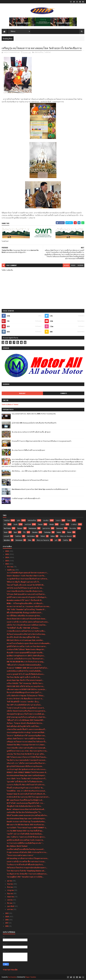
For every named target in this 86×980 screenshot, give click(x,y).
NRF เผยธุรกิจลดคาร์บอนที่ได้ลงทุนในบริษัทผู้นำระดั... (25, 800)
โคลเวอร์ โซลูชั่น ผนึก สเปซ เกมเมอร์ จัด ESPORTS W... (26, 585)
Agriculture (7, 540)
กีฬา (5, 524)
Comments (64, 393)
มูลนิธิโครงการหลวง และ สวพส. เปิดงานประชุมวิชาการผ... (27, 751)
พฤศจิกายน (11, 570)
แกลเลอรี (6, 536)
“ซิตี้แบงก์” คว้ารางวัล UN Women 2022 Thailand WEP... (26, 720)
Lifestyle (52, 524)
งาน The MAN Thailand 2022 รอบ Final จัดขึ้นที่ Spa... (25, 831)
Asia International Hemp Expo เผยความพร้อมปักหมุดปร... (26, 775)
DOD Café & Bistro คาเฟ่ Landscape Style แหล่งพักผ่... (25, 640)
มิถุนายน (10, 893)
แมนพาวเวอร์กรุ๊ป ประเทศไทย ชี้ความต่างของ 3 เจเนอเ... (26, 861)
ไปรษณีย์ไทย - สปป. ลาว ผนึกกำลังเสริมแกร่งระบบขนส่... (26, 791)
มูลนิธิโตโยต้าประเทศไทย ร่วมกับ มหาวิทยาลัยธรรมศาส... (27, 646)
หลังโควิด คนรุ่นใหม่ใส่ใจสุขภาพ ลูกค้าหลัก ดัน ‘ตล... (25, 588)
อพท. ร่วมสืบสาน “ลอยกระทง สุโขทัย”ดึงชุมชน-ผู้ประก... (26, 837)
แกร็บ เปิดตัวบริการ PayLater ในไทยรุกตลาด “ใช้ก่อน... (26, 695)
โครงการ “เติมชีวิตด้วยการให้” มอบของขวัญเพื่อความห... (26, 735)
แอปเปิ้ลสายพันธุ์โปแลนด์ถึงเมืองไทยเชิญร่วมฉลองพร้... (26, 849)
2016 (7, 926)
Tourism (40, 524)
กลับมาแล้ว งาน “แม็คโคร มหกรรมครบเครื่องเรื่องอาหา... (26, 763)
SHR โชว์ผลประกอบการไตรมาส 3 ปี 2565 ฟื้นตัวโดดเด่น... (27, 757)
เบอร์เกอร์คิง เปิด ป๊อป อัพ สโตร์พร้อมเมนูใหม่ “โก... (24, 812)
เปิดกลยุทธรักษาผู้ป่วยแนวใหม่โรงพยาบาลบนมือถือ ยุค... (26, 714)
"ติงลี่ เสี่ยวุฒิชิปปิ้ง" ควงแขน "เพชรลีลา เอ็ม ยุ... (23, 702)
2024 (7, 557)
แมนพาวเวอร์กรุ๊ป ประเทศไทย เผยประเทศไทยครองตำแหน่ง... (28, 622)
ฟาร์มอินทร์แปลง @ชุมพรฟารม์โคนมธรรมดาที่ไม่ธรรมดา (30, 480)
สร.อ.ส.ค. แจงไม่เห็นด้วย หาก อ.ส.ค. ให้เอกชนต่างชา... (26, 659)
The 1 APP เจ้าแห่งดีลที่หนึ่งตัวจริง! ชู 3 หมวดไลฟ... (24, 705)
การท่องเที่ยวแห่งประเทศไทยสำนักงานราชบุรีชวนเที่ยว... (26, 631)
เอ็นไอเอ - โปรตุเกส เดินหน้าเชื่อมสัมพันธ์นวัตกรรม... (25, 723)
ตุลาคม (10, 881)
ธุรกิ (56, 540)
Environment (19, 540)
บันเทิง (16, 524)
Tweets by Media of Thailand (10, 404)
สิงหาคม (10, 887)
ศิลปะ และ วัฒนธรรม (43, 540)
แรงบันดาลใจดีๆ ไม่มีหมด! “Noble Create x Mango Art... (26, 649)
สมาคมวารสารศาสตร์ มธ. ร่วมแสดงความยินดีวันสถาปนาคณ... (29, 606)
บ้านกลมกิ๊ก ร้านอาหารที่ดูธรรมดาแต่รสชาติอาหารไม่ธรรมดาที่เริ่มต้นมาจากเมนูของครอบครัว (42, 441)
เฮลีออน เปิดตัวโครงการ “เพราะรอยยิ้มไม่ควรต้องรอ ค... (26, 738)
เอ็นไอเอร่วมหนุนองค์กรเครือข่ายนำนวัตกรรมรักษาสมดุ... (26, 634)
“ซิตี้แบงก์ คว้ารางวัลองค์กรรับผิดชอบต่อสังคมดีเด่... (24, 665)
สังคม (69, 520)
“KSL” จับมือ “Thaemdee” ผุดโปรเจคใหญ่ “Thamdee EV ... (26, 609)
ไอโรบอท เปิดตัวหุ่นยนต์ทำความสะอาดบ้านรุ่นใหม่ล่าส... (26, 594)
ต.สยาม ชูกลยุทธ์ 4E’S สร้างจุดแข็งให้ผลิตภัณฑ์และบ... (26, 674)
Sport (15, 532)
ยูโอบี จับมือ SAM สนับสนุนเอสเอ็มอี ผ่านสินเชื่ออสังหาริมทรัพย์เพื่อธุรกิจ (34, 423)
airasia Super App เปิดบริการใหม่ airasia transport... (25, 680)
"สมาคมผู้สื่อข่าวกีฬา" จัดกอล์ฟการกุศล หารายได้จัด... (25, 877)
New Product (7, 528)
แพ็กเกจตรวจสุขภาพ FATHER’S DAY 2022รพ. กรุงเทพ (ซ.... (27, 689)
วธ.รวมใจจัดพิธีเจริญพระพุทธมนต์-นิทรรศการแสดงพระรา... (27, 573)
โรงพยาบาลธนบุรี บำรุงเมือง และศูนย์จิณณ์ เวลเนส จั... (26, 708)
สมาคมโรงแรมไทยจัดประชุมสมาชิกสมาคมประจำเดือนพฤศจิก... (29, 643)
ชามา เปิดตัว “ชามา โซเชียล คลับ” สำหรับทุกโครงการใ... (27, 778)
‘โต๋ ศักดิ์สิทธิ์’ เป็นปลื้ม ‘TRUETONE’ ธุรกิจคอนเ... (23, 628)
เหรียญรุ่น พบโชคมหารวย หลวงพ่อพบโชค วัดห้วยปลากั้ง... (27, 742)
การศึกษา (74, 524)
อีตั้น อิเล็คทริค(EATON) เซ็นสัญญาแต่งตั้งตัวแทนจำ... (25, 612)
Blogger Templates (31, 977)
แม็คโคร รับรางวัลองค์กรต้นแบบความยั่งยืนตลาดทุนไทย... (27, 625)
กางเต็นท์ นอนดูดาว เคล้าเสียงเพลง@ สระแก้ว (26, 498)
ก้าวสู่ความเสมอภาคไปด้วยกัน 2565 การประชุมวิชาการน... (27, 852)
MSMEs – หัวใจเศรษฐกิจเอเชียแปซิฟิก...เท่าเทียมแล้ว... (25, 603)
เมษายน (10, 900)
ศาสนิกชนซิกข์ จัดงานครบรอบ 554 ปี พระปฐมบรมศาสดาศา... (28, 797)
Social (6, 532)
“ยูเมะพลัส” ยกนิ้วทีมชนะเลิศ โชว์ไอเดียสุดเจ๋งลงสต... (25, 781)
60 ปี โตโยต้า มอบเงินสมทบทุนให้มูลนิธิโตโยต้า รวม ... (26, 803)
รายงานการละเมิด (10, 969)
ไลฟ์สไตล (18, 536)
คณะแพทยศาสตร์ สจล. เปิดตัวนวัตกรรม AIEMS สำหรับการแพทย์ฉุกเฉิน (34, 414)
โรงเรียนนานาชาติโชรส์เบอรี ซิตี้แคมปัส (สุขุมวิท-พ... (25, 864)
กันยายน (10, 884)
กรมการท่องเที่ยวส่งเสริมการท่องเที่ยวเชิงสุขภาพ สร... (25, 591)
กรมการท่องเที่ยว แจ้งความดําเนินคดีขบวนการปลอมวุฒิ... (27, 748)
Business (20, 528)
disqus (73, 265)
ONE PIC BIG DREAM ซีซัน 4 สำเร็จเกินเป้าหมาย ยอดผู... (26, 662)
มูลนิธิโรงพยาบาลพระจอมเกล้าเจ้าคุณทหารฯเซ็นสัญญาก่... (27, 597)
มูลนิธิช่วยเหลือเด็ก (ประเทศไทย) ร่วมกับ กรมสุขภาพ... (25, 840)
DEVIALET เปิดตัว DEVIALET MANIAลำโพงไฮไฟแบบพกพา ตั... (27, 772)
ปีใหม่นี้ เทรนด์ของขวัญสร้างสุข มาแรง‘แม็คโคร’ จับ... (25, 788)
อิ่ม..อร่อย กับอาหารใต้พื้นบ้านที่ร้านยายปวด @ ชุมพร (28, 450)
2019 (7, 920)
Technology (47, 532)
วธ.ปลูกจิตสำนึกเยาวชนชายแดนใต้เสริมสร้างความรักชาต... (27, 579)
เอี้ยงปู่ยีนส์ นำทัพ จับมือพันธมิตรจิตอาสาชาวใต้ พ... (24, 806)
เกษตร (63, 524)
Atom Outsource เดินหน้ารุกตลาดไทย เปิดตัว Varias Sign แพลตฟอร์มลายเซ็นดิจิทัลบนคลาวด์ (40, 489)
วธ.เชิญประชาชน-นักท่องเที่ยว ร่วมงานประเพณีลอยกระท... (27, 874)
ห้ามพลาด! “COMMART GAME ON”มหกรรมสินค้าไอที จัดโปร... (27, 668)
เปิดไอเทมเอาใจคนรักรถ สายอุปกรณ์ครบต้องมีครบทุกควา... (27, 867)
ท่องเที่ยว (46, 520)
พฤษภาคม (11, 897)
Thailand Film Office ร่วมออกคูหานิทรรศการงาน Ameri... (26, 745)
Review (69, 532)
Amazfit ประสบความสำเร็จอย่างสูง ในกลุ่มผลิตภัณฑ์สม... (26, 821)
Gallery (53, 536)
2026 (7, 551)
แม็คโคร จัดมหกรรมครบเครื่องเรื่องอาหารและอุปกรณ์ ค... (26, 711)
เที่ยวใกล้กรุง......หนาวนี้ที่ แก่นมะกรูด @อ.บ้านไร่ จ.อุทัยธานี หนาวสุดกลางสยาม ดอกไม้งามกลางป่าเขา (44, 471)
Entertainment (32, 528)
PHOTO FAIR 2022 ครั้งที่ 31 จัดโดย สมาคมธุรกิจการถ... (26, 686)
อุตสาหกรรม (46, 528)
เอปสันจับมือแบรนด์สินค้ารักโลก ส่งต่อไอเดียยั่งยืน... (24, 671)
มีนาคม (10, 903)
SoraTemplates (12, 977)
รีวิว (25, 532)
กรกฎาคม (11, 890)
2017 (7, 923)
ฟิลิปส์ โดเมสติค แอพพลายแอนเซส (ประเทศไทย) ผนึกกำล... (27, 815)
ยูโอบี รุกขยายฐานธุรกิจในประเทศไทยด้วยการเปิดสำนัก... (27, 717)
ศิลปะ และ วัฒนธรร (66, 536)
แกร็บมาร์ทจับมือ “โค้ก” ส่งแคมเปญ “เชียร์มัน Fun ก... (25, 683)
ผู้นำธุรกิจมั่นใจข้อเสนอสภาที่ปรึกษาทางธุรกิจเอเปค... (25, 766)
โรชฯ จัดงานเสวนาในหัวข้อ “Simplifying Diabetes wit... (26, 871)
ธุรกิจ (19, 520)
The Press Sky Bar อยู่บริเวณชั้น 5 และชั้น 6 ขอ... (24, 677)
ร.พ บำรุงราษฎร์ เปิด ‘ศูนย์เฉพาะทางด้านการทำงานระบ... (27, 769)
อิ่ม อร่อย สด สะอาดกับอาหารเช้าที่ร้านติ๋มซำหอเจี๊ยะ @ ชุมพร (31, 432)
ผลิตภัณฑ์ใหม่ (39, 52)
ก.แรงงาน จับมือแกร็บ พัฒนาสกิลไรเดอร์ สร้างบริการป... (26, 785)
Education (35, 532)
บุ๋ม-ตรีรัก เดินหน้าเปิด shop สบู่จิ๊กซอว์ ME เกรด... (24, 637)
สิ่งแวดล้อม (73, 528)
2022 (7, 564)
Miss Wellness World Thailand (17, 846)
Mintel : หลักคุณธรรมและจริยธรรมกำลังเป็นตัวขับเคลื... (26, 809)
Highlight (22, 393)
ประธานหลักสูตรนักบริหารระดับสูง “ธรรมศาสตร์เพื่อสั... (26, 732)
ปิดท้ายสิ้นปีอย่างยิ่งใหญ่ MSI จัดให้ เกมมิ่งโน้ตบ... (23, 726)
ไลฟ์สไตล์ (47, 52)
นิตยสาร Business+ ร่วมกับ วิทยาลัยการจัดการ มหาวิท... (26, 576)
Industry (59, 532)
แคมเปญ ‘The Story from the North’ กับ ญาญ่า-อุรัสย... (26, 754)
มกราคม (10, 909)
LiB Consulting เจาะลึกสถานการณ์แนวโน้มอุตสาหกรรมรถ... (28, 858)
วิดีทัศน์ (43, 536)
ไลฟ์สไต (66, 540)
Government (60, 528)
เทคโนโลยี (28, 524)
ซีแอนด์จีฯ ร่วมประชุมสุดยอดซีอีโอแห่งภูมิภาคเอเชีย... (25, 652)
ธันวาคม (10, 567)
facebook (80, 265)
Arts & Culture (31, 536)
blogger (66, 265)
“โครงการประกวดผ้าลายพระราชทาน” (20, 855)
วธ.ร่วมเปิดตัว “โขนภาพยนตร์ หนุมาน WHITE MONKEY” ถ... (27, 828)
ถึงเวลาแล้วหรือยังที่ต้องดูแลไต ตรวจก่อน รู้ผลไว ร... (25, 692)
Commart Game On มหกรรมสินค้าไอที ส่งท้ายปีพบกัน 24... (26, 794)
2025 (7, 554)
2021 (7, 913)
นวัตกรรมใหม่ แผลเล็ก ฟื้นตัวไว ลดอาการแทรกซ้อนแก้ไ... (26, 729)
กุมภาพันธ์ (11, 906)
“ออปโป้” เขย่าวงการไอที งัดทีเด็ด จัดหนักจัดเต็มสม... (25, 834)
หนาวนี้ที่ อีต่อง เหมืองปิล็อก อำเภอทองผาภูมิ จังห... (24, 616)
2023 (7, 561)
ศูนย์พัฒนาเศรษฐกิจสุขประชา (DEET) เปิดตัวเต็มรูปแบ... (26, 655)
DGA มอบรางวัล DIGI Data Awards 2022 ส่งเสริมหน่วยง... (26, 824)
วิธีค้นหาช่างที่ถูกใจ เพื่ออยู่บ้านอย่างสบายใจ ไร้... (23, 582)
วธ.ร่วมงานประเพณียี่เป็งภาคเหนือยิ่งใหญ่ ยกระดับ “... (25, 843)
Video (30, 540)
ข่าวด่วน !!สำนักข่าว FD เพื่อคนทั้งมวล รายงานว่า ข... (25, 698)
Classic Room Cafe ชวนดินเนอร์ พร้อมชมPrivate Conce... (27, 619)
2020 (7, 916)
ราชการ (58, 520)
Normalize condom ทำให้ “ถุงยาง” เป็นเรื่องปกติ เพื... (25, 600)
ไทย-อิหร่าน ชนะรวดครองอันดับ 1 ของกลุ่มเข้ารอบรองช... (27, 760)
